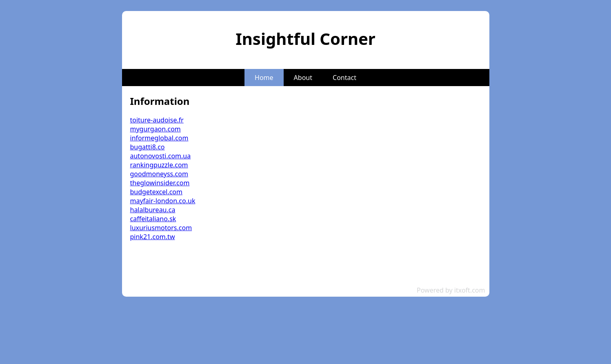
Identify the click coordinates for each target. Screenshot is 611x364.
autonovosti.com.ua (161, 156)
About (303, 78)
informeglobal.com (159, 138)
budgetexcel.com (157, 192)
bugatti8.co (148, 147)
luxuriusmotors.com (161, 228)
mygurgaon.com (156, 129)
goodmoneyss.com (159, 174)
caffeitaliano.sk (153, 219)
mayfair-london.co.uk (163, 201)
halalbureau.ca (153, 210)
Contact (344, 78)
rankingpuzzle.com (159, 165)
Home (264, 78)
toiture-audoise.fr (157, 120)
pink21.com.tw (153, 237)
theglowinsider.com (160, 183)
